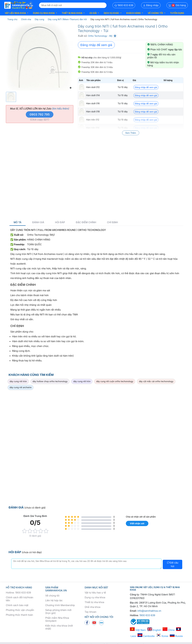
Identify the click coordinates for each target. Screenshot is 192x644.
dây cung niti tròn (18, 381)
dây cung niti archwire (21, 387)
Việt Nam (138, 630)
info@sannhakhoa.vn (149, 611)
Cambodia (146, 636)
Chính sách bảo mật (17, 605)
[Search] (73, 5)
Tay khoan (90, 612)
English (154, 630)
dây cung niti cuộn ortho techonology (115, 381)
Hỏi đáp (60, 222)
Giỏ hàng (177, 5)
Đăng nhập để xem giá (96, 45)
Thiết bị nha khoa (94, 602)
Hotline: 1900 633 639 (18, 593)
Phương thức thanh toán (19, 615)
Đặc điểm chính (86, 222)
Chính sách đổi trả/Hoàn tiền (20, 599)
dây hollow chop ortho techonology (50, 381)
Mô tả (18, 222)
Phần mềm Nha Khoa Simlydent (57, 619)
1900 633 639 (124, 5)
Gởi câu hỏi (173, 564)
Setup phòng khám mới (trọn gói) (58, 612)
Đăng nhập (151, 5)
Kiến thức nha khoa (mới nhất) (59, 627)
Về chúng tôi (52, 596)
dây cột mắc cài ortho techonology (156, 381)
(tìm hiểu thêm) (61, 109)
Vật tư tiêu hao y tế (95, 593)
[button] (16, 13)
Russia (176, 636)
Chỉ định (112, 222)
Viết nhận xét (137, 523)
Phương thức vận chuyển (20, 610)
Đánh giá (38, 222)
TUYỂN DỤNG (177, 13)
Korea (162, 636)
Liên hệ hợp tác (54, 600)
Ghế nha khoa (92, 607)
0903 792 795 (40, 114)
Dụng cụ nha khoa (95, 597)
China (169, 630)
